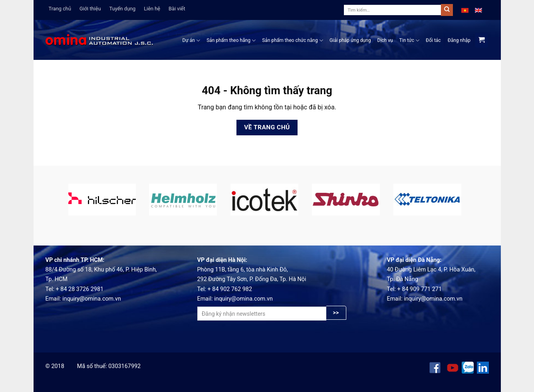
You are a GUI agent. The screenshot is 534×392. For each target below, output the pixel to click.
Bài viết (177, 9)
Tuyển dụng (123, 9)
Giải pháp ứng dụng (350, 40)
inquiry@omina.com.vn (92, 299)
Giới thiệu (90, 9)
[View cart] (481, 40)
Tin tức (410, 41)
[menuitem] (465, 10)
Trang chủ (60, 9)
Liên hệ (152, 9)
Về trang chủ (267, 127)
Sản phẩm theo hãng (231, 41)
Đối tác (433, 40)
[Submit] (447, 10)
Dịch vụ (385, 40)
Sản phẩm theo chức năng (293, 41)
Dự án (192, 41)
